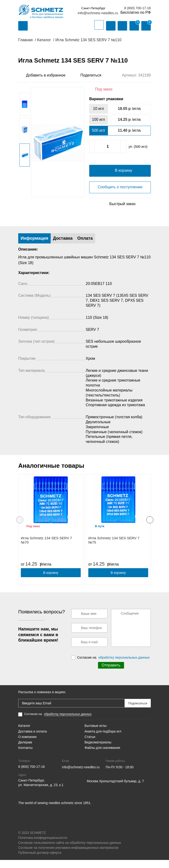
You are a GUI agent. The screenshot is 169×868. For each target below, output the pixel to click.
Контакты (25, 756)
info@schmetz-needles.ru (98, 13)
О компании (27, 745)
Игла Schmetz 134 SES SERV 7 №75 (114, 548)
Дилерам (25, 750)
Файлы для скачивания (102, 756)
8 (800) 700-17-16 (138, 8)
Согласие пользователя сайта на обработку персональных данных (70, 851)
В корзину (51, 581)
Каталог (24, 734)
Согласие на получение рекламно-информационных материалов (68, 856)
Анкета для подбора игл (103, 739)
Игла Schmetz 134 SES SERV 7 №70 (46, 548)
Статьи (90, 745)
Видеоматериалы (98, 750)
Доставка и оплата (33, 739)
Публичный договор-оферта (40, 861)
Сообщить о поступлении (120, 195)
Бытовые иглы (96, 734)
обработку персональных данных (124, 666)
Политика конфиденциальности (43, 846)
